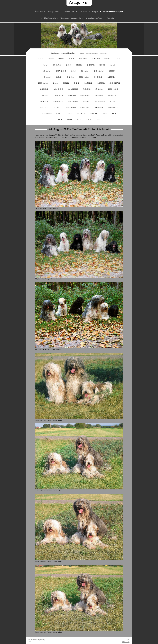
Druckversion (34, 640)
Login (128, 640)
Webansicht (126, 642)
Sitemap (43, 640)
